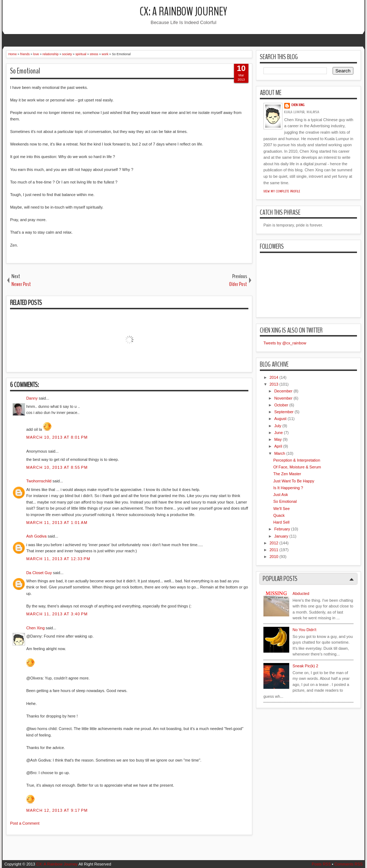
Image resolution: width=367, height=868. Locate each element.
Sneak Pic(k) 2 (305, 666)
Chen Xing (35, 628)
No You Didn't (304, 630)
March (280, 453)
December (283, 391)
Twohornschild (39, 481)
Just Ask (280, 495)
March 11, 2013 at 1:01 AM (57, 523)
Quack (279, 515)
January (281, 536)
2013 (274, 384)
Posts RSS (321, 864)
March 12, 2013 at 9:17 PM (57, 810)
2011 (274, 550)
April (278, 446)
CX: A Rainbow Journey (183, 12)
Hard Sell (281, 522)
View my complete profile (282, 191)
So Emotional (25, 71)
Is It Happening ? (288, 488)
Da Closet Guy (39, 573)
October (281, 405)
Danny (32, 398)
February (282, 529)
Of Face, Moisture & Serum (297, 467)
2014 (274, 377)
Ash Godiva (36, 536)
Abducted (301, 593)
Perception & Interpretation (297, 460)
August (280, 419)
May (278, 439)
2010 (274, 557)
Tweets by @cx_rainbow (285, 343)
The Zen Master (287, 474)
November (283, 398)
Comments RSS (349, 864)
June (278, 433)
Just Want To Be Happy (294, 481)
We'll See (281, 509)
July (278, 426)
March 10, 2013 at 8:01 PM (57, 437)
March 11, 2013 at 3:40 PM (57, 614)
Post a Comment (25, 823)
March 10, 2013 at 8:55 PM (57, 467)
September (284, 412)
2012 (274, 543)
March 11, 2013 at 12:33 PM (58, 559)
